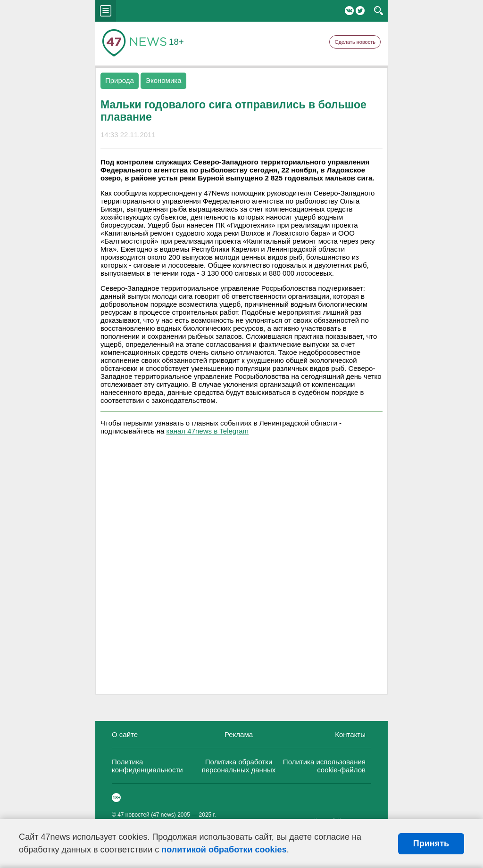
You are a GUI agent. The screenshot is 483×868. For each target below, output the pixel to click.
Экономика (163, 80)
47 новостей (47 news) (147, 815)
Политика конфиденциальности (147, 766)
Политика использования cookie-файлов (324, 766)
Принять (431, 843)
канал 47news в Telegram (208, 431)
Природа (120, 80)
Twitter (360, 11)
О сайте (125, 734)
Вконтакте (349, 11)
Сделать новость (355, 42)
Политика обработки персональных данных (239, 766)
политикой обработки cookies (224, 850)
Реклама (239, 734)
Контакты (350, 734)
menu (106, 11)
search (379, 11)
